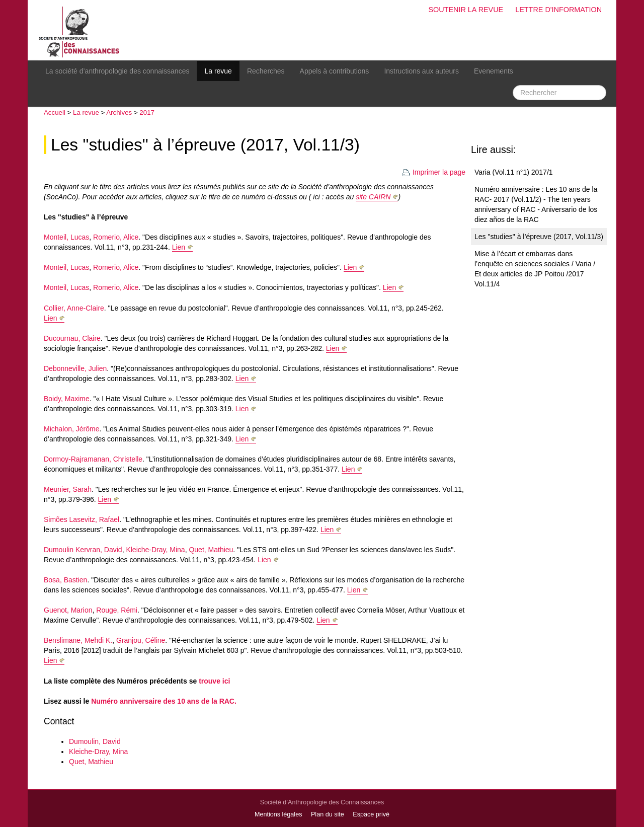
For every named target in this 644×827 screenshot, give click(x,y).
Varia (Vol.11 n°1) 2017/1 (514, 172)
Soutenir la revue (466, 10)
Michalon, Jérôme (72, 429)
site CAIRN (373, 197)
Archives (119, 112)
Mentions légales (278, 814)
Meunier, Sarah (68, 489)
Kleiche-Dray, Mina (155, 550)
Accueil (55, 112)
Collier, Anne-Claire (74, 308)
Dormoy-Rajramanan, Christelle (93, 459)
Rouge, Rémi (117, 610)
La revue (218, 71)
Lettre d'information (558, 10)
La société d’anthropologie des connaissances (117, 71)
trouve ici (214, 681)
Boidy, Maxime (67, 399)
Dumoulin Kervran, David (83, 550)
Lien (179, 247)
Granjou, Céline (141, 640)
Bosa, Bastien (65, 580)
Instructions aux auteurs (421, 71)
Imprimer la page (434, 172)
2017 (147, 112)
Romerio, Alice (116, 237)
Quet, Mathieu (211, 550)
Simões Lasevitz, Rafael (82, 519)
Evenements (494, 71)
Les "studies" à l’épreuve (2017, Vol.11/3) (205, 145)
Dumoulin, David (95, 741)
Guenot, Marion (68, 610)
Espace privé (371, 814)
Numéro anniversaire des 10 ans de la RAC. (164, 701)
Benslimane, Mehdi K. (78, 640)
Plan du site (328, 814)
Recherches (266, 71)
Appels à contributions (335, 71)
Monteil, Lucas (66, 237)
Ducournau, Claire (72, 338)
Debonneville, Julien (75, 368)
